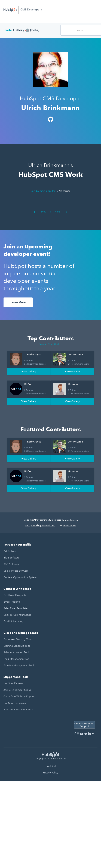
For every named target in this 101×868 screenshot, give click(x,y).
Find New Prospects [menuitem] (15, 595)
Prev (40, 212)
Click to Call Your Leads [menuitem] (17, 615)
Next (61, 212)
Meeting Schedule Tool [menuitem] (17, 646)
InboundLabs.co (70, 520)
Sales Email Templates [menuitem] (16, 608)
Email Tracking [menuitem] (12, 602)
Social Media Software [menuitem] (16, 571)
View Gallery (29, 372)
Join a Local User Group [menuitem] (18, 690)
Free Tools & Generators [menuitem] (17, 710)
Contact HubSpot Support (84, 725)
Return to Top (68, 525)
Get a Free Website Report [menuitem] (19, 697)
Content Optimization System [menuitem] (20, 577)
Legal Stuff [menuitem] (50, 766)
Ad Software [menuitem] (10, 551)
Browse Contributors (50, 344)
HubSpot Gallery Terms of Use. (40, 525)
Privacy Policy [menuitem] (51, 773)
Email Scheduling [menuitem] (13, 621)
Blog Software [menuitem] (11, 558)
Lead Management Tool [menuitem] (17, 659)
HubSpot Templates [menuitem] (15, 703)
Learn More (18, 302)
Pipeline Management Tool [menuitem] (19, 666)
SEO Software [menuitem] (11, 564)
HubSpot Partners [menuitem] (13, 683)
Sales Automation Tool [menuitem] (16, 652)
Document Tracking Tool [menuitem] (17, 639)
